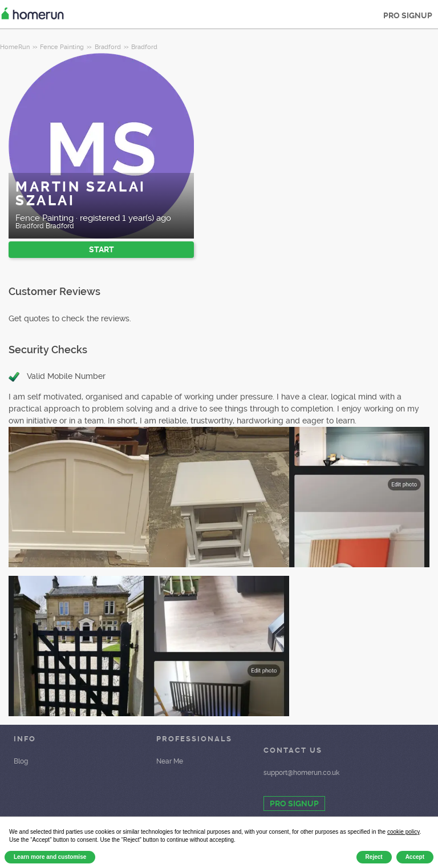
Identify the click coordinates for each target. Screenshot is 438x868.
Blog (21, 761)
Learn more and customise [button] (50, 857)
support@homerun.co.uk (301, 773)
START (102, 249)
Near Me (170, 761)
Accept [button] (415, 857)
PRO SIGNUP (408, 15)
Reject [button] (374, 857)
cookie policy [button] (403, 832)
